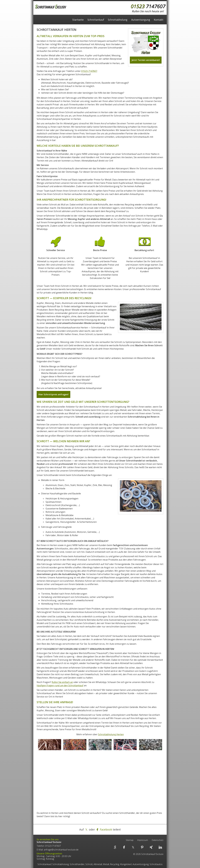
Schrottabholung (118, 20)
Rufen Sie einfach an (62, 682)
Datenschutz (158, 840)
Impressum (143, 840)
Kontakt (159, 20)
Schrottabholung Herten (111, 734)
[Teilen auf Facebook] (104, 829)
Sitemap (130, 840)
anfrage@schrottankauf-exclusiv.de (61, 850)
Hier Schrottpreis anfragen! (53, 394)
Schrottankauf (96, 20)
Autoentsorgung (141, 20)
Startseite (78, 20)
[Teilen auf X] (86, 829)
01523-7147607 (89, 71)
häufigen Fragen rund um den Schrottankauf (60, 685)
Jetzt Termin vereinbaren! (146, 60)
